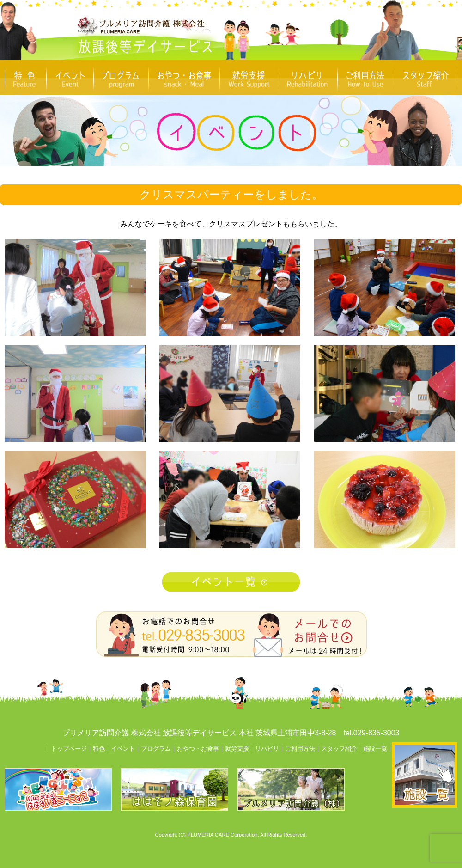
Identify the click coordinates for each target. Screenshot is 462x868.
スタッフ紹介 (339, 749)
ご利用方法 (300, 749)
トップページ (69, 749)
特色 (99, 749)
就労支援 (237, 749)
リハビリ (267, 749)
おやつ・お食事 (198, 749)
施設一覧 (375, 749)
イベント (123, 749)
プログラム (156, 749)
